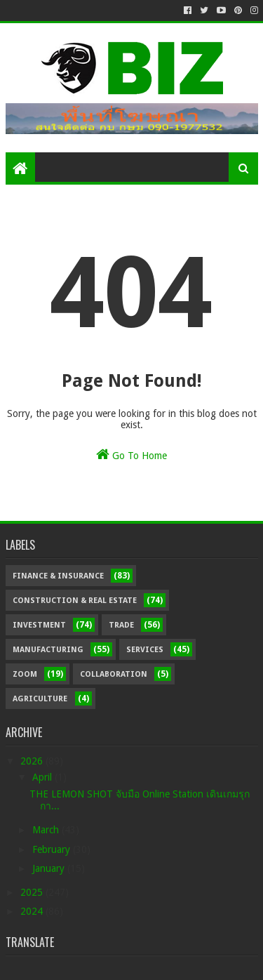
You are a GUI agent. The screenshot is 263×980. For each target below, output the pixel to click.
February (53, 849)
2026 (33, 761)
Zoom (25, 674)
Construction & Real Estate (75, 601)
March (47, 830)
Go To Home (131, 454)
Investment (39, 625)
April (43, 777)
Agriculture (40, 699)
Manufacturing (48, 650)
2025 (33, 892)
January (50, 868)
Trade (121, 625)
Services (145, 650)
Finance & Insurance (58, 576)
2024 (33, 911)
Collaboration (114, 674)
